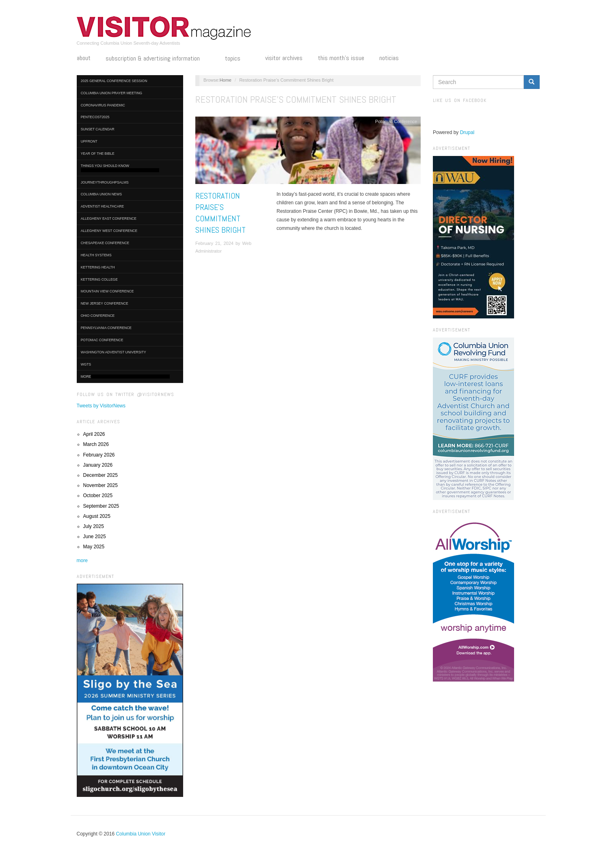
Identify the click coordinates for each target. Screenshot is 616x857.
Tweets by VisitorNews (101, 406)
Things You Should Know (120, 168)
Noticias (389, 58)
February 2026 (99, 455)
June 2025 (95, 537)
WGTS (86, 364)
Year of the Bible (98, 154)
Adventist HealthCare (102, 206)
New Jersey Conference (105, 303)
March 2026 (96, 444)
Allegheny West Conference (109, 231)
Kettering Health (98, 267)
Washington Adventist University (113, 352)
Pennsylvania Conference (106, 328)
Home (226, 80)
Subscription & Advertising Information (158, 59)
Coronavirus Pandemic (103, 105)
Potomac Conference (102, 340)
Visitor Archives (284, 58)
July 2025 (94, 526)
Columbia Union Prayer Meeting (111, 93)
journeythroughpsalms (105, 182)
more (82, 561)
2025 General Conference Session (114, 81)
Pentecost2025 (95, 117)
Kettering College (99, 279)
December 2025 (101, 475)
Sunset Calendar (98, 129)
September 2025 (101, 506)
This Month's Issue (341, 58)
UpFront (89, 141)
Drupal (467, 132)
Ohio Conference (98, 316)
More (125, 377)
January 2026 (98, 465)
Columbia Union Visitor (140, 834)
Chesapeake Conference (105, 243)
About (84, 58)
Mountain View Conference (107, 291)
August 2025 (97, 516)
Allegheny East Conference (109, 219)
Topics (238, 59)
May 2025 (94, 547)
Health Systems (96, 255)
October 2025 (98, 496)
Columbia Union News (102, 194)
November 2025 (101, 485)
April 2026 (94, 434)
